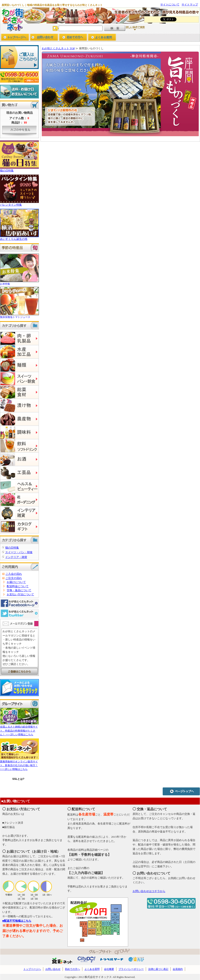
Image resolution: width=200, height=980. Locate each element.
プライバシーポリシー (131, 969)
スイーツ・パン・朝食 (19, 552)
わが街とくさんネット (12, 19)
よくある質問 (92, 969)
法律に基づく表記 (158, 969)
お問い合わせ (44, 38)
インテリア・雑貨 (16, 557)
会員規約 (178, 969)
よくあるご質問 (102, 38)
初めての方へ (73, 38)
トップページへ (15, 38)
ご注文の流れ (14, 578)
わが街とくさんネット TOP (58, 48)
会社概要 (109, 969)
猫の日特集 (12, 548)
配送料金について (18, 586)
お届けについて (16, 582)
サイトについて (170, 5)
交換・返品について (19, 590)
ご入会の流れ (14, 574)
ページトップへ (181, 791)
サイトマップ (190, 5)
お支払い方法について (20, 594)
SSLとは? (18, 779)
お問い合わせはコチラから (149, 891)
